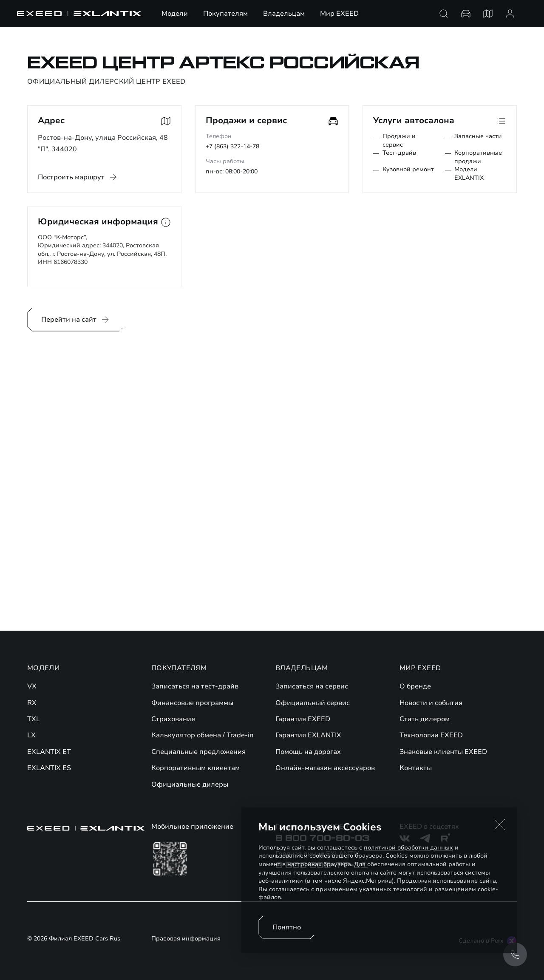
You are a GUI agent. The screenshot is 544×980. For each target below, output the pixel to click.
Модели (175, 14)
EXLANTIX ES (49, 768)
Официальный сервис (313, 703)
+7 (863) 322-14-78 (232, 146)
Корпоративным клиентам (195, 768)
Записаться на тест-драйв (195, 686)
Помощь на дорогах (308, 752)
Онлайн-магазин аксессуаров (325, 768)
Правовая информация (186, 939)
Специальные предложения (198, 752)
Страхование (173, 719)
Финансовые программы (192, 703)
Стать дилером (425, 719)
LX (31, 735)
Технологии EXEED (431, 735)
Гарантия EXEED (303, 719)
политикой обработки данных (408, 848)
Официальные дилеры (190, 785)
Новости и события (431, 703)
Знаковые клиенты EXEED (443, 752)
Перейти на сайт (76, 320)
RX (32, 703)
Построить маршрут (71, 177)
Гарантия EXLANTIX (308, 735)
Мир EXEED (339, 14)
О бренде (415, 686)
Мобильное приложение (192, 827)
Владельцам (284, 14)
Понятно (287, 927)
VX (32, 686)
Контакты (416, 768)
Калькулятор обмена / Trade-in (203, 735)
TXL (34, 719)
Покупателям (225, 14)
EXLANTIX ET (49, 752)
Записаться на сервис (312, 686)
